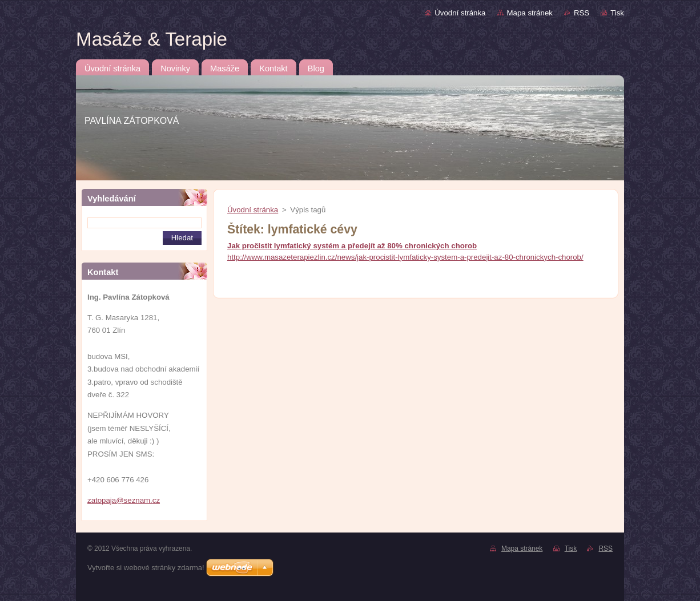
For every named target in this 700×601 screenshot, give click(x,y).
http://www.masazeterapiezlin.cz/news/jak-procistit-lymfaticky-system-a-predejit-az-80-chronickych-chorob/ (405, 257)
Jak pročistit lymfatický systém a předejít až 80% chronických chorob (352, 246)
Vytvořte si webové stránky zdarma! (146, 568)
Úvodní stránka (460, 13)
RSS (582, 13)
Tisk (617, 13)
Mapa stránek (530, 13)
